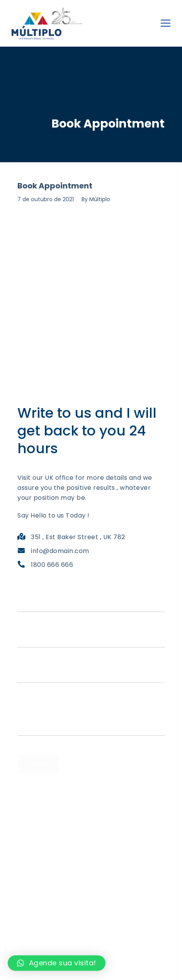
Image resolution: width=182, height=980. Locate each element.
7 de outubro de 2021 (46, 199)
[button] (57, 963)
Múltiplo (100, 199)
